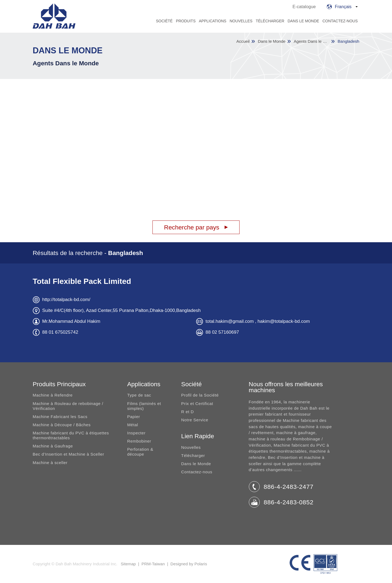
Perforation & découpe (140, 452)
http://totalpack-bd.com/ (66, 300)
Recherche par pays (192, 227)
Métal (133, 425)
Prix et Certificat (197, 404)
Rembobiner (139, 441)
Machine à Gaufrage (53, 446)
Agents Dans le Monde (66, 63)
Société (164, 21)
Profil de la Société (200, 395)
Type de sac (139, 395)
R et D (188, 412)
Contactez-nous (340, 21)
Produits (186, 21)
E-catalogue (304, 7)
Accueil (243, 41)
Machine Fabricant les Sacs (60, 417)
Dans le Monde (303, 21)
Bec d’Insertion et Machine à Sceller (68, 454)
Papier (134, 417)
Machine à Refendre (53, 395)
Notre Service (195, 420)
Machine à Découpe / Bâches (62, 425)
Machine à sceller (50, 463)
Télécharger (270, 21)
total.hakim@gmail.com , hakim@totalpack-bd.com (258, 321)
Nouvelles (241, 21)
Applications (212, 21)
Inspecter (136, 433)
